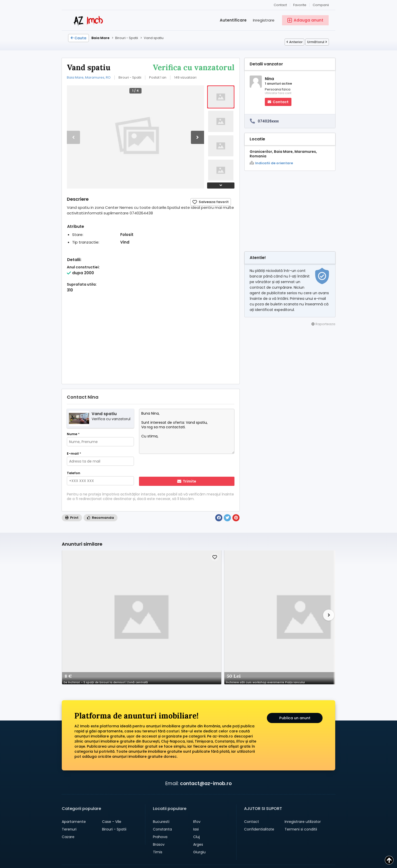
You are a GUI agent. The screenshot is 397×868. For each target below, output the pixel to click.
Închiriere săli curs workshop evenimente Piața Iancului (142, 590)
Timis (158, 761)
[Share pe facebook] (167, 804)
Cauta (78, 38)
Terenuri (69, 738)
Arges (198, 754)
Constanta (162, 738)
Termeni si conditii (301, 738)
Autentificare (233, 20)
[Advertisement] (151, 343)
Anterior (294, 42)
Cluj (196, 746)
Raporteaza (323, 324)
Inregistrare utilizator (303, 731)
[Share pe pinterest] (177, 804)
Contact (280, 5)
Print (72, 518)
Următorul (317, 42)
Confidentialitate (259, 738)
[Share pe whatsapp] (157, 804)
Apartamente (74, 731)
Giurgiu (199, 761)
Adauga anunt (195, 836)
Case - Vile (112, 731)
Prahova (160, 746)
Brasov (159, 754)
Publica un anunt (295, 629)
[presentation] (172, 466)
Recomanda (101, 518)
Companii (321, 5)
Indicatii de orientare (271, 163)
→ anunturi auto (86, 803)
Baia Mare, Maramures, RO (89, 77)
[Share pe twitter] (187, 804)
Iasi (196, 738)
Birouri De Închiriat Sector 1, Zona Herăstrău (250, 590)
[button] (197, 137)
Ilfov (197, 731)
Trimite (187, 481)
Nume (73, 434)
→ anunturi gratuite (90, 811)
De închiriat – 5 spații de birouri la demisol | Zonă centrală (89, 590)
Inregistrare (264, 20)
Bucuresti (161, 731)
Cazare (68, 746)
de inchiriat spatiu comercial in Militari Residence (196, 590)
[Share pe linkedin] (197, 804)
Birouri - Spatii (114, 738)
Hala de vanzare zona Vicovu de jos (303, 590)
